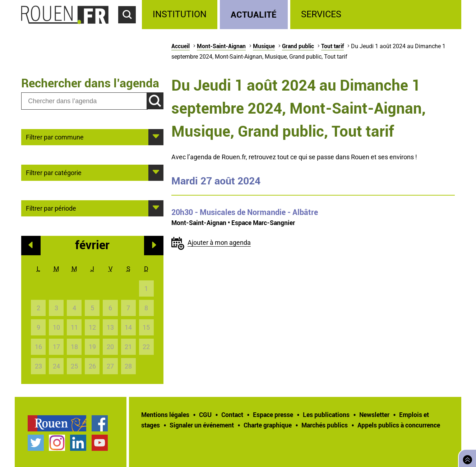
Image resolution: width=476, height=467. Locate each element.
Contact (232, 415)
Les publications (326, 415)
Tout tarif (332, 46)
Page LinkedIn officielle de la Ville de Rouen (78, 443)
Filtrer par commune (55, 137)
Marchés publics (325, 425)
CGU (205, 415)
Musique (264, 46)
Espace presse (273, 415)
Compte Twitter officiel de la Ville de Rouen (36, 443)
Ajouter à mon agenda (219, 242)
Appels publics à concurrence (399, 425)
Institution (180, 14)
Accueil (181, 46)
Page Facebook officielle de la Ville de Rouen (100, 423)
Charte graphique (268, 425)
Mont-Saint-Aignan (221, 46)
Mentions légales (165, 415)
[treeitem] (181, 15)
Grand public (298, 46)
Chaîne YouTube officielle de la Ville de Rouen (100, 443)
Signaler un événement (202, 425)
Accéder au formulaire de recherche (130, 27)
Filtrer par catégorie (54, 172)
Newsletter (374, 415)
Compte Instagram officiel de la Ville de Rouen (57, 443)
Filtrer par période (51, 208)
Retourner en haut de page (466, 457)
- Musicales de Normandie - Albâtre (245, 212)
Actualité (254, 14)
